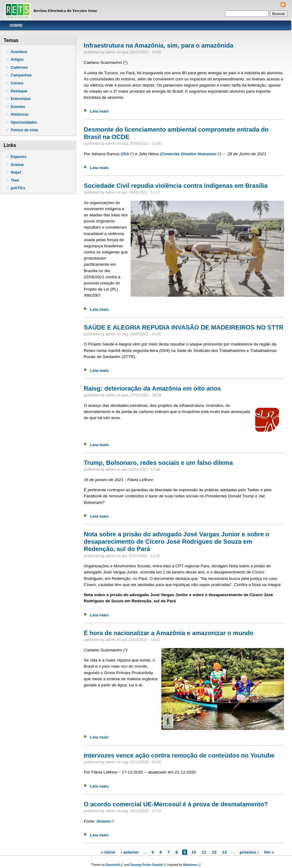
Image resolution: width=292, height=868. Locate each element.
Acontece (19, 52)
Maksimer (192, 865)
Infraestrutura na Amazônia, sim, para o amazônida (159, 45)
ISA (127, 154)
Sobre (16, 25)
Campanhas (21, 75)
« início (108, 852)
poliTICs (18, 188)
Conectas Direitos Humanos (191, 154)
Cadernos (19, 68)
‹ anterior (130, 852)
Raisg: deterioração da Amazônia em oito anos (152, 388)
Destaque (19, 91)
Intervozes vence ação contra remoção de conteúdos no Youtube (179, 755)
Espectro (19, 157)
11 (204, 852)
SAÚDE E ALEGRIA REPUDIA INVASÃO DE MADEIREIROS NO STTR (184, 327)
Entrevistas (21, 99)
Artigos (17, 60)
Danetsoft (114, 865)
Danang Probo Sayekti (148, 865)
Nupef (16, 172)
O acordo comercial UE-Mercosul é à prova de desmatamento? (176, 804)
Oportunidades (24, 122)
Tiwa (15, 180)
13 (224, 852)
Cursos (17, 83)
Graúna (17, 165)
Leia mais (99, 111)
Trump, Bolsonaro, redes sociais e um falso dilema (158, 463)
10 (194, 852)
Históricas (20, 114)
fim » (269, 852)
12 (214, 852)
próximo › (249, 852)
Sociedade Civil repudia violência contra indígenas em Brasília (176, 186)
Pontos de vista (24, 130)
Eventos (18, 107)
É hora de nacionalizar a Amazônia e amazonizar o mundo (169, 633)
